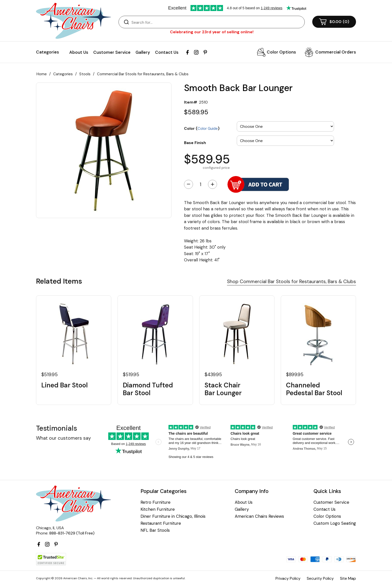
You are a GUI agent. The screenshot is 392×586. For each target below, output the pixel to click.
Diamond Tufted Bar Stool (148, 389)
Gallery (143, 52)
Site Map (348, 578)
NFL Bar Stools (155, 530)
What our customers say (63, 438)
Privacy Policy (288, 578)
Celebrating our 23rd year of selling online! (212, 32)
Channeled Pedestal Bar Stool (314, 389)
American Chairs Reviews (259, 516)
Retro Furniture (155, 502)
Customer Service (112, 52)
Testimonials (56, 428)
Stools (85, 74)
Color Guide (208, 129)
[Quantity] (200, 184)
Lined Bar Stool (64, 385)
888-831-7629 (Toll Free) (72, 533)
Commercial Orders (336, 52)
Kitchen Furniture (158, 509)
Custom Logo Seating (335, 523)
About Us (79, 52)
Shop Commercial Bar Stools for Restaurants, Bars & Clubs (291, 281)
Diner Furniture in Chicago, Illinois (173, 516)
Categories (63, 74)
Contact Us (167, 52)
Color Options (281, 52)
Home (42, 74)
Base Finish (195, 143)
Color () (202, 128)
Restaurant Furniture (161, 523)
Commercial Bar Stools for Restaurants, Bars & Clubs (143, 74)
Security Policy (320, 578)
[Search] (217, 22)
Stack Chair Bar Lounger (223, 389)
